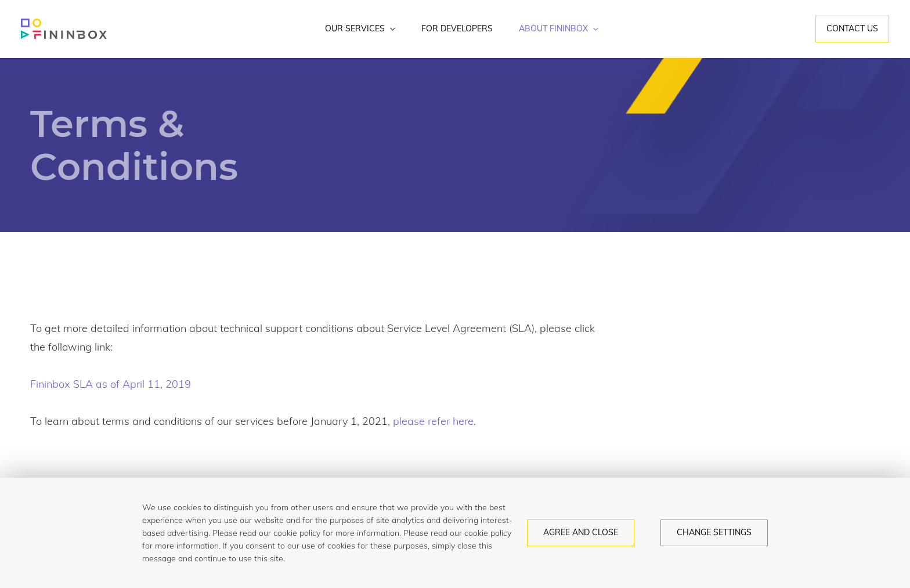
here (463, 421)
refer (439, 421)
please (409, 421)
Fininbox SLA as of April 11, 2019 (111, 384)
